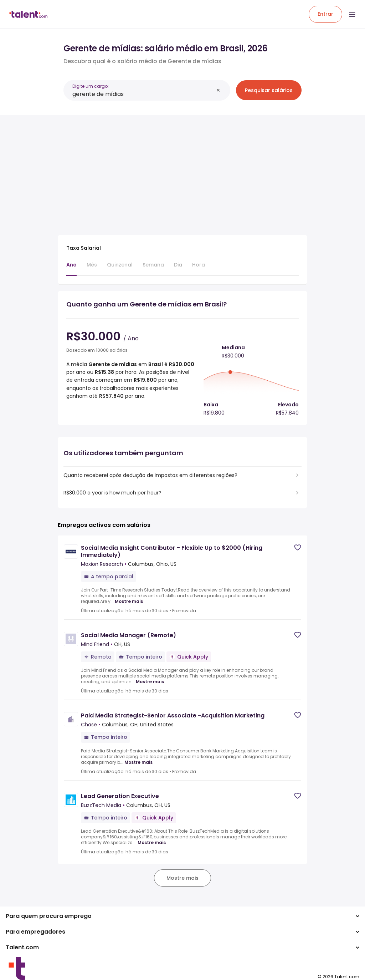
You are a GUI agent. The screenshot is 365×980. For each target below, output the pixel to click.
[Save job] (298, 547)
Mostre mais (129, 601)
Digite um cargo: (91, 86)
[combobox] (143, 94)
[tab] (71, 268)
